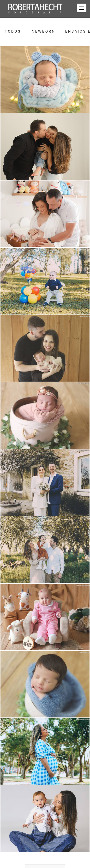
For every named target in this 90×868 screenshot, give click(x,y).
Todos (13, 32)
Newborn (43, 32)
